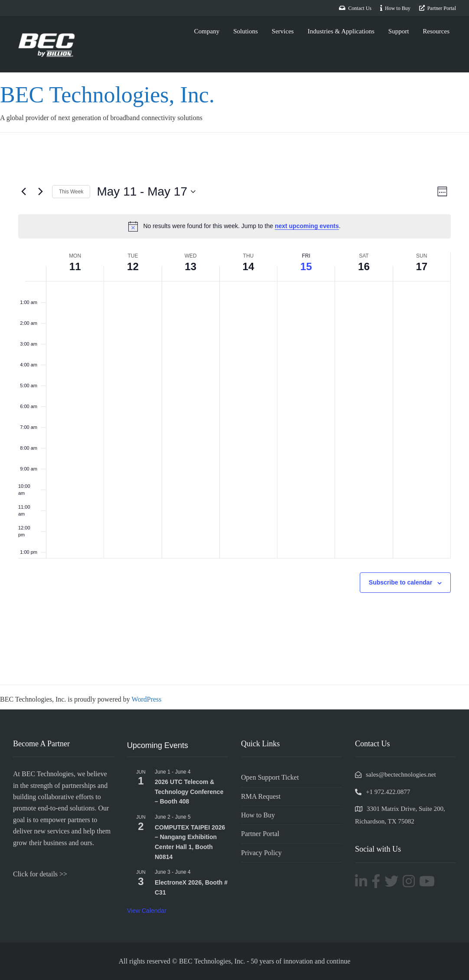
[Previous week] (23, 192)
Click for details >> (40, 874)
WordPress (147, 699)
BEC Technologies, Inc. (116, 94)
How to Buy (258, 815)
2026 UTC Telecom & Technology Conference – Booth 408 (189, 792)
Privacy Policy (261, 853)
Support (399, 31)
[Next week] (40, 192)
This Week (71, 192)
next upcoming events (307, 226)
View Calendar (147, 911)
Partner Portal (260, 834)
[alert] (234, 226)
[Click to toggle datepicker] (146, 192)
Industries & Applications (341, 31)
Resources (436, 31)
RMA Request (261, 796)
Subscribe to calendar (401, 582)
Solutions (246, 31)
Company (207, 31)
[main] (234, 409)
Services (283, 31)
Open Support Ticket (270, 777)
